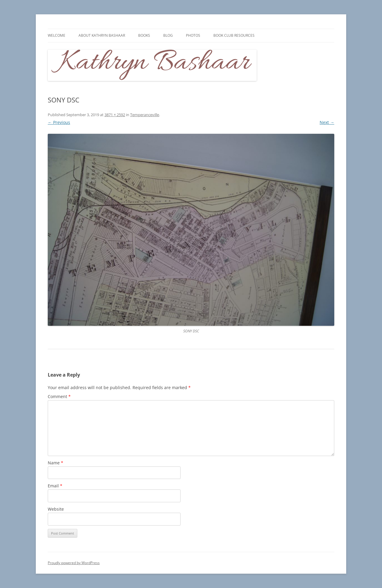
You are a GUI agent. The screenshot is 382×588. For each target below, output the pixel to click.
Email (55, 486)
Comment (59, 396)
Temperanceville (145, 115)
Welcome (57, 35)
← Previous (59, 122)
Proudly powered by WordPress (74, 563)
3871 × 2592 (115, 115)
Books (144, 35)
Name (56, 463)
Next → (327, 122)
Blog (168, 35)
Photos (193, 35)
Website (56, 509)
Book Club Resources (234, 35)
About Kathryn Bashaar (102, 35)
